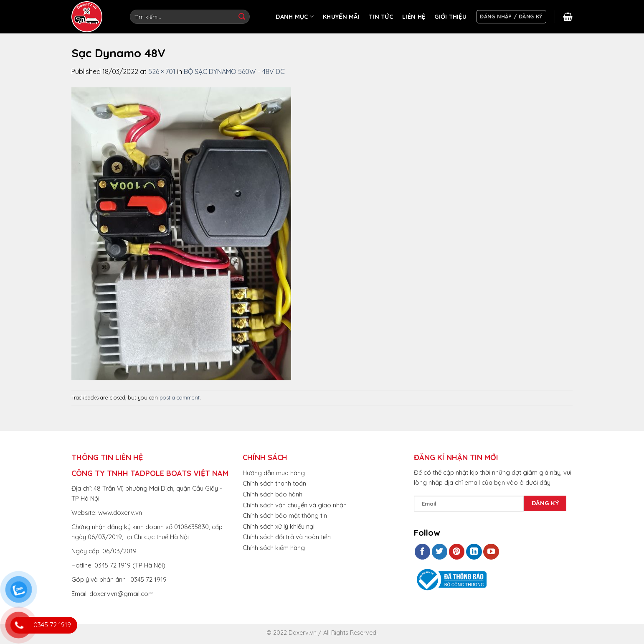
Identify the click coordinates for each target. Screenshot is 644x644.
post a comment (180, 397)
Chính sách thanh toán (274, 483)
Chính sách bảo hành (273, 494)
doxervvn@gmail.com (122, 594)
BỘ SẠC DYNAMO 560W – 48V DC (234, 71)
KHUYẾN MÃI (341, 17)
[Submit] (242, 17)
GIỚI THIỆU (450, 17)
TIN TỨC (381, 17)
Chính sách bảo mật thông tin (285, 515)
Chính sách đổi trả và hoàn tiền (287, 537)
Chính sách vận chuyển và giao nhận (295, 505)
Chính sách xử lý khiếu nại (279, 526)
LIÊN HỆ (414, 17)
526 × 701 (162, 71)
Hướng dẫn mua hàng (274, 473)
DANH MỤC (295, 17)
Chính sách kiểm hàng (274, 548)
